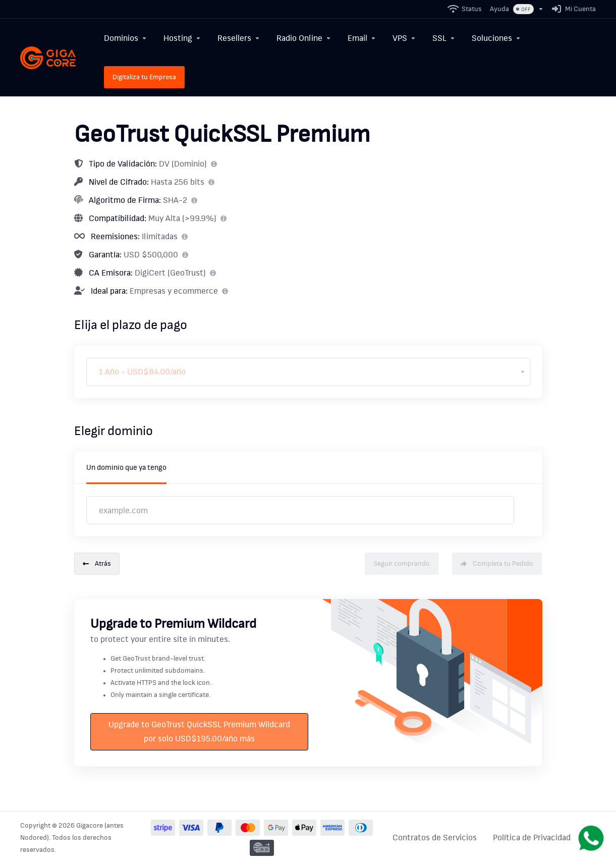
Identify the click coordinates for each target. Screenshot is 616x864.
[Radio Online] (304, 38)
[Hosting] (182, 38)
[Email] (362, 38)
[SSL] (444, 38)
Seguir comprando (402, 564)
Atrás (97, 564)
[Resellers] (239, 38)
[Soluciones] (496, 38)
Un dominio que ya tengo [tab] (126, 468)
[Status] (465, 9)
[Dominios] (126, 38)
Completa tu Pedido (497, 564)
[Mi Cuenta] (572, 9)
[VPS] (404, 38)
